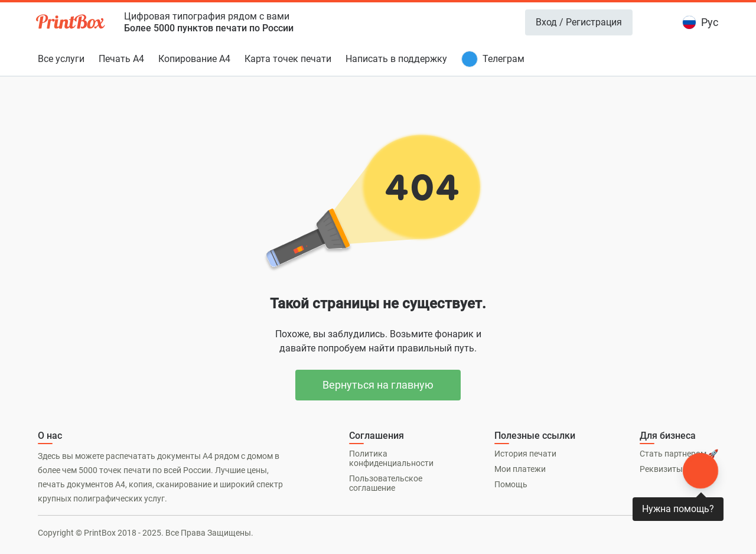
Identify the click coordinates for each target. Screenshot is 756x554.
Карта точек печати (288, 59)
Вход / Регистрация (579, 22)
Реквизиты (661, 469)
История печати (525, 454)
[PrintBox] (71, 24)
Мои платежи (520, 469)
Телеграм (504, 59)
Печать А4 (121, 59)
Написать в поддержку (396, 59)
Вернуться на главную (378, 385)
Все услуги (61, 59)
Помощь (511, 484)
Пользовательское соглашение (386, 483)
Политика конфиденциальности (391, 458)
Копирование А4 (194, 59)
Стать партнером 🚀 (679, 454)
